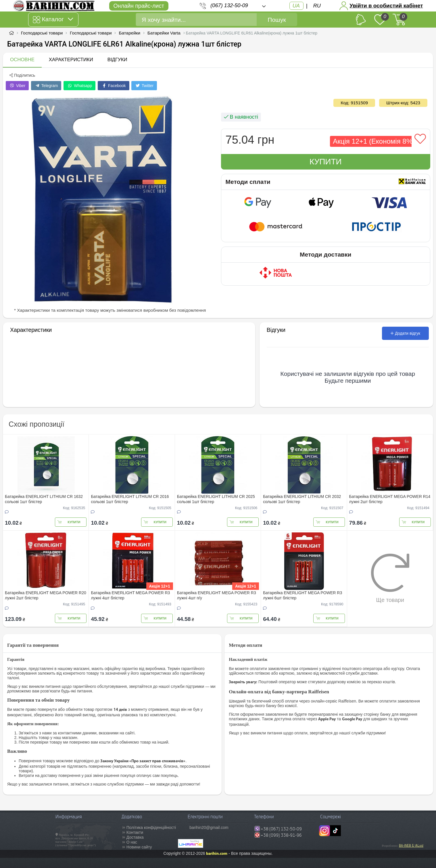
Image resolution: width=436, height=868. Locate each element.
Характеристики (71, 60)
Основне (22, 60)
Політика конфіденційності (151, 827)
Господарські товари (42, 33)
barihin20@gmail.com (209, 827)
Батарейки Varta (164, 33)
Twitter (144, 86)
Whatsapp (79, 86)
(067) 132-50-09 (229, 5)
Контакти (135, 832)
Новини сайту (139, 847)
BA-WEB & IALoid (411, 846)
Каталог (53, 20)
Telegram (46, 86)
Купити (326, 162)
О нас (132, 842)
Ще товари (390, 578)
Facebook (113, 86)
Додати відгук (405, 333)
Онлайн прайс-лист (139, 6)
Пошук (277, 20)
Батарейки (129, 33)
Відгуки (117, 60)
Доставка (135, 837)
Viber (17, 86)
